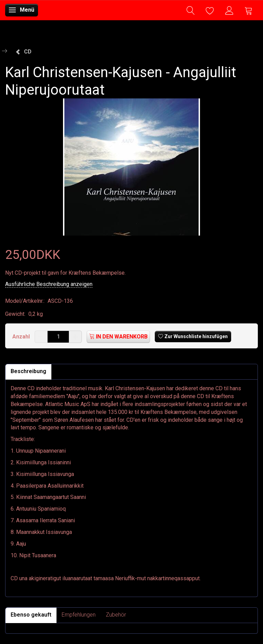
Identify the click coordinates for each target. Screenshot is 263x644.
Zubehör (116, 615)
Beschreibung (28, 371)
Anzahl (22, 337)
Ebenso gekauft (31, 615)
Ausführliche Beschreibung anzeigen (49, 284)
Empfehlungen (79, 615)
